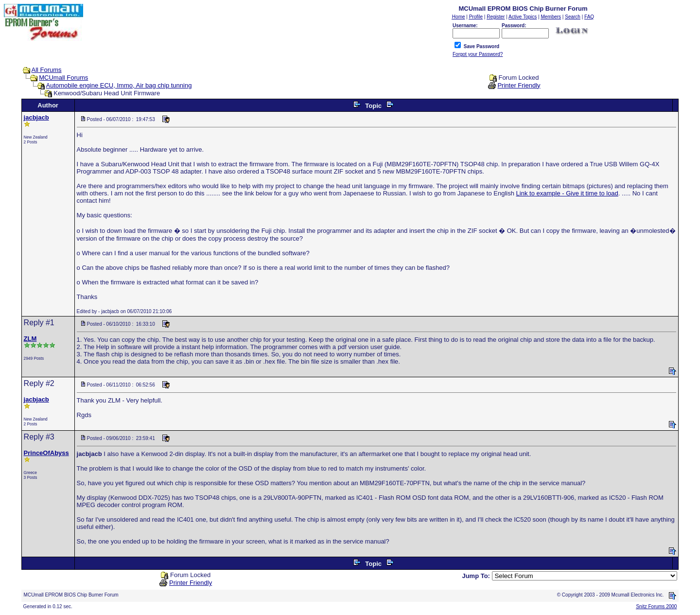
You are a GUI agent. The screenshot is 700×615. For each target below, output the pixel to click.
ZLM (30, 339)
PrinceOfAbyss (46, 453)
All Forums (47, 70)
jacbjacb (36, 117)
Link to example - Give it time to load (567, 193)
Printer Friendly (519, 85)
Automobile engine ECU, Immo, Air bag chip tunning (119, 85)
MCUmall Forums (63, 78)
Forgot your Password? (478, 54)
